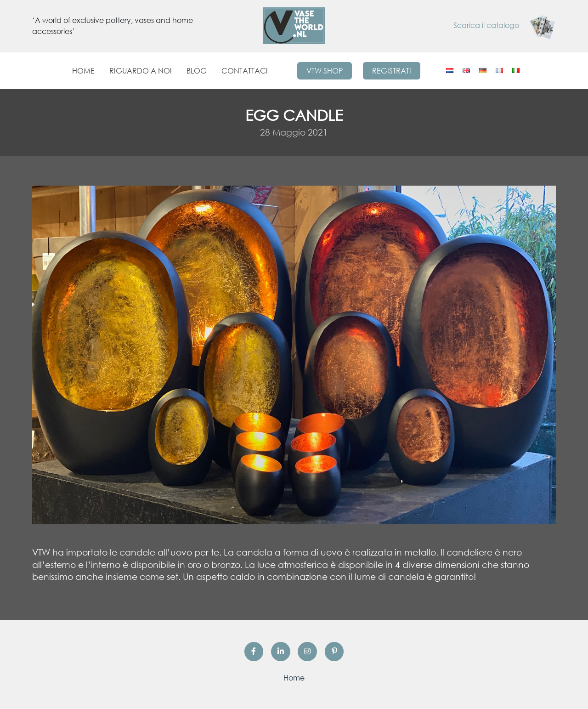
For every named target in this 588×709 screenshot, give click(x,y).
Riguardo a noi (141, 71)
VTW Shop (325, 71)
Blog (197, 71)
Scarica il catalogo (505, 25)
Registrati (392, 71)
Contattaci (245, 71)
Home (83, 71)
